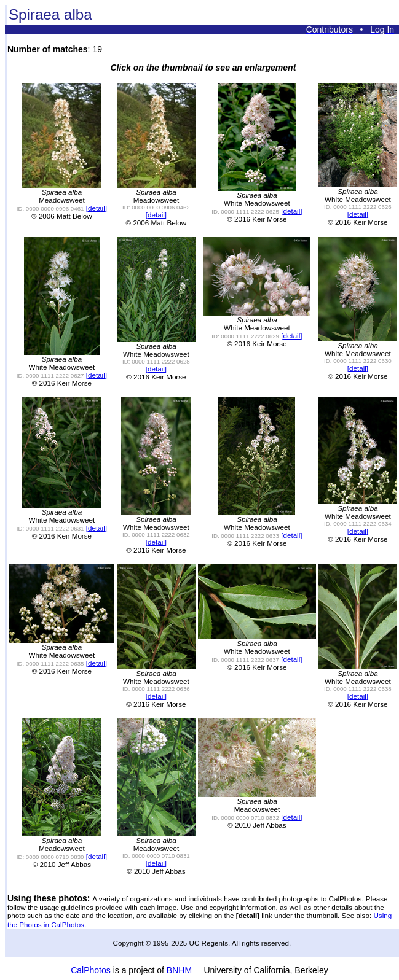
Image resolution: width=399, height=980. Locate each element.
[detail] (97, 208)
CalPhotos (91, 970)
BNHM (179, 970)
